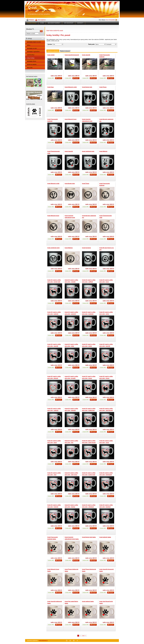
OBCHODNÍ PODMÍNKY (54, 23)
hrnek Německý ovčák (71, 87)
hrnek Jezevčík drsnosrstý (72, 55)
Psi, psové (60, 30)
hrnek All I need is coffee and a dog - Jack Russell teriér (106, 410)
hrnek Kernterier (86, 248)
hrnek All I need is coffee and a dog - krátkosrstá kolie (89, 410)
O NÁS (42, 23)
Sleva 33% (30, 68)
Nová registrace (42, 20)
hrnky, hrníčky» (31, 58)
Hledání (29, 29)
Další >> (84, 636)
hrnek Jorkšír (51, 55)
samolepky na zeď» (32, 48)
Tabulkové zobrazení (53, 51)
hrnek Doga (50, 87)
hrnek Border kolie (87, 87)
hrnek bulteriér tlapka (105, 537)
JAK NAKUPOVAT (69, 23)
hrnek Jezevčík (86, 55)
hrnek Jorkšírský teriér (88, 151)
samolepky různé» (32, 61)
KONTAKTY (80, 23)
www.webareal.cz (43, 641)
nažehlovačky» (31, 55)
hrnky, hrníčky (54, 30)
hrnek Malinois (103, 151)
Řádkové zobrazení (65, 51)
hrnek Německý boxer (71, 119)
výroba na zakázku (32, 64)
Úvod (48, 30)
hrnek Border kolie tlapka (89, 537)
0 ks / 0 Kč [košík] (110, 20)
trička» (29, 45)
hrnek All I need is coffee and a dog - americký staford (71, 314)
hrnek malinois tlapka (88, 601)
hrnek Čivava (103, 87)
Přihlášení (31, 20)
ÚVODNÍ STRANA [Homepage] (32, 23)
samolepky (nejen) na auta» (34, 42)
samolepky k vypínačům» (33, 52)
